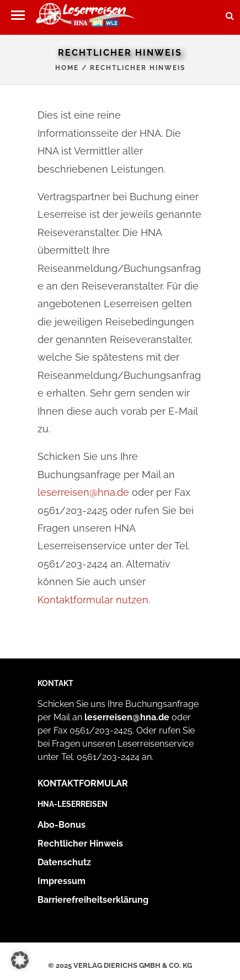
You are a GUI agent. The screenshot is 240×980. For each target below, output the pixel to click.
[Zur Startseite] (86, 17)
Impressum (62, 881)
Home (67, 68)
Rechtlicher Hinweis (80, 844)
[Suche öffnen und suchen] (230, 12)
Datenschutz (64, 862)
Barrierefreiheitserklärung (93, 900)
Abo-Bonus (62, 825)
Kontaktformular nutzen (93, 600)
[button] (18, 15)
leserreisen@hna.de (83, 492)
